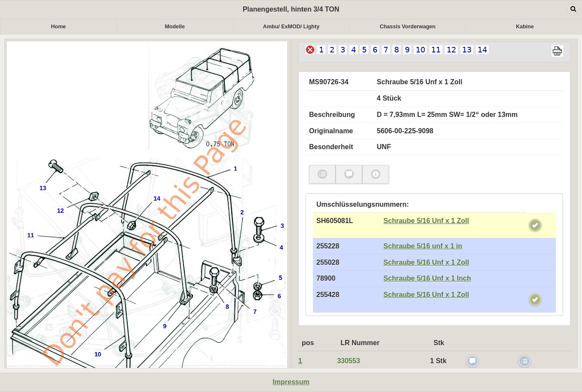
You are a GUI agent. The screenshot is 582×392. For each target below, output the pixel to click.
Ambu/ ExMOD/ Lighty (291, 27)
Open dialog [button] (573, 9)
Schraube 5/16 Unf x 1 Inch (427, 278)
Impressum (291, 382)
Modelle (175, 27)
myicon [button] (376, 174)
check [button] (322, 174)
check (535, 225)
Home (59, 27)
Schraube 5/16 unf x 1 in (423, 246)
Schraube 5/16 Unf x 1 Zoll (426, 221)
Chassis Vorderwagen (407, 27)
